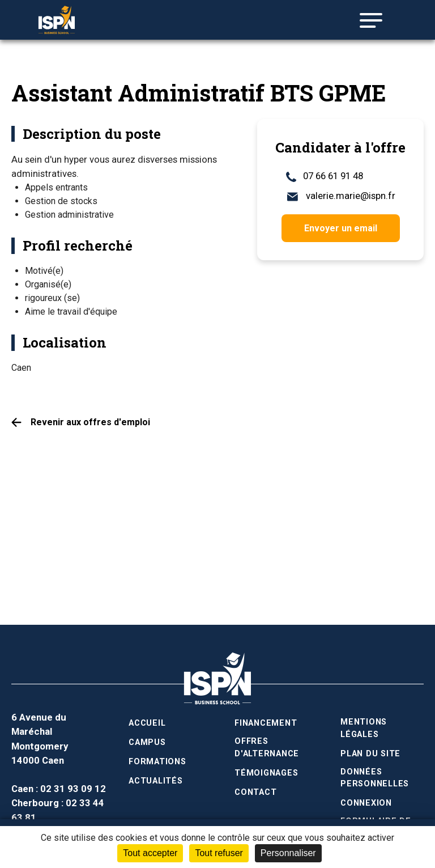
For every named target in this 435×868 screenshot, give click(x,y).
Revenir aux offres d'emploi (90, 422)
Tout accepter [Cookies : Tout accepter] (150, 853)
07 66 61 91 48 (325, 176)
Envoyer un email (341, 228)
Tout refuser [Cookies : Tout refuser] (219, 853)
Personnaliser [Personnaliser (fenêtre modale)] (288, 853)
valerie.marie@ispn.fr (341, 196)
